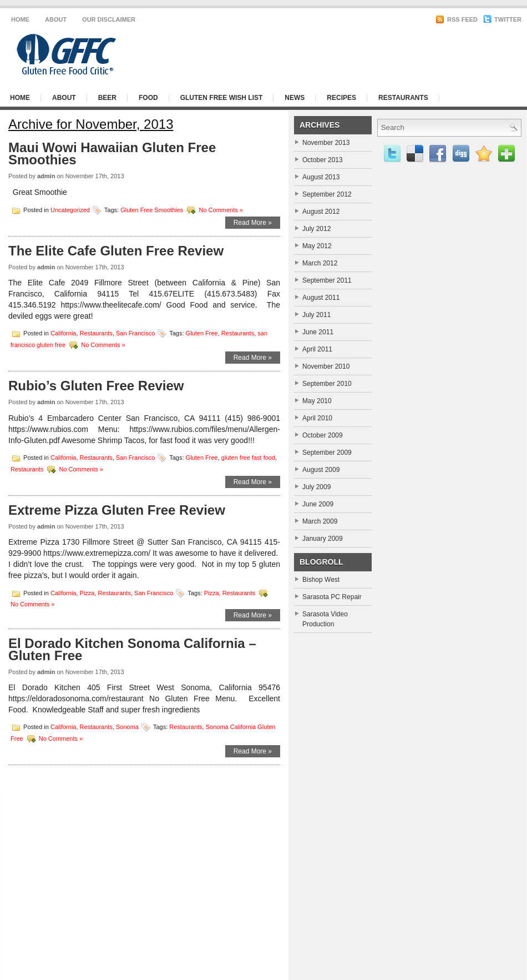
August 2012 (321, 212)
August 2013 (321, 177)
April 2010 (317, 418)
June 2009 (318, 504)
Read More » (253, 223)
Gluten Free (202, 333)
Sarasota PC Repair (332, 597)
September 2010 (327, 384)
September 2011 (327, 280)
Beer (107, 98)
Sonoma (127, 727)
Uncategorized (70, 209)
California (63, 333)
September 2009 (327, 453)
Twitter (502, 19)
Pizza (87, 593)
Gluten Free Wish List (222, 98)
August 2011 (321, 298)
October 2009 (323, 435)
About (56, 19)
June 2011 (318, 332)
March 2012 (320, 263)
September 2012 (327, 194)
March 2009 (320, 521)
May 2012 (317, 246)
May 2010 (317, 401)
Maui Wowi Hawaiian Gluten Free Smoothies (112, 154)
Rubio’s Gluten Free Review (96, 386)
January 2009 (323, 539)
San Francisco (135, 333)
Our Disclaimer (109, 19)
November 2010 (326, 366)
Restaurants (96, 333)
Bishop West (321, 580)
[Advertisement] (386, 107)
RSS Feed (457, 19)
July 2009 (316, 487)
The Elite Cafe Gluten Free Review (116, 251)
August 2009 (321, 470)
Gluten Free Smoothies (152, 209)
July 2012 (316, 229)
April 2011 (317, 349)
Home (20, 19)
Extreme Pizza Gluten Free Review (117, 510)
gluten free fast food (248, 457)
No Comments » (221, 209)
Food (148, 98)
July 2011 (316, 315)
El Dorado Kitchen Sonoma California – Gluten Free (132, 649)
